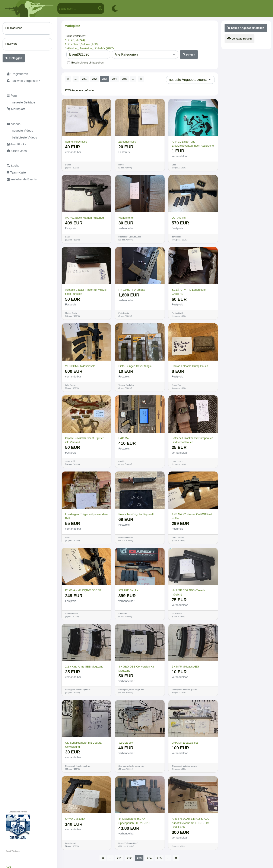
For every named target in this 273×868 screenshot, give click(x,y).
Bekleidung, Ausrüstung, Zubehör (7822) (89, 48)
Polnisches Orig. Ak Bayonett (136, 514)
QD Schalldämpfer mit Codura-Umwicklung (84, 745)
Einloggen (14, 58)
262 (94, 79)
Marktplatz (72, 26)
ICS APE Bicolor (128, 590)
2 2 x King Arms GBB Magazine (84, 667)
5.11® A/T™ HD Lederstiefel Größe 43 (189, 292)
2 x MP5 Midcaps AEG (185, 667)
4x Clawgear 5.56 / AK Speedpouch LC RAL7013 (134, 821)
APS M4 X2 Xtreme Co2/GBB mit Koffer (192, 516)
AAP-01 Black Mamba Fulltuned (84, 218)
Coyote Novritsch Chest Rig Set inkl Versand (84, 440)
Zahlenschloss (127, 142)
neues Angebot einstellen (246, 28)
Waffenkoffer (126, 218)
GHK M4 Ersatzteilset (185, 743)
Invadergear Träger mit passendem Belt (86, 516)
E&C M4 (124, 438)
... (76, 79)
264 (115, 79)
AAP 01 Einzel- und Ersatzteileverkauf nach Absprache (193, 144)
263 (104, 79)
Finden (189, 55)
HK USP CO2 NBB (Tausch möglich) (188, 592)
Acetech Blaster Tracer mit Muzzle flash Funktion (86, 292)
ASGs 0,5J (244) (75, 40)
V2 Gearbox (126, 743)
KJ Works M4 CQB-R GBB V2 (83, 590)
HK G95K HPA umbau (132, 290)
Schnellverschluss (76, 142)
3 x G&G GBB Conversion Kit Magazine (136, 669)
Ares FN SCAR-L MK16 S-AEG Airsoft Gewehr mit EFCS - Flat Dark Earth (191, 823)
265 (124, 79)
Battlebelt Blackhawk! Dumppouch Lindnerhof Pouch (193, 440)
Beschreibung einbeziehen (87, 63)
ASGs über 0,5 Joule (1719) (82, 44)
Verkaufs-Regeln (239, 39)
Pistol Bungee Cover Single (135, 366)
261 (84, 79)
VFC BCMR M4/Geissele (80, 366)
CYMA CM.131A (75, 819)
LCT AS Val (179, 218)
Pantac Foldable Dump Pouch (190, 366)
